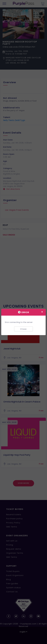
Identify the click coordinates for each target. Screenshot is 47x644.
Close (23, 329)
